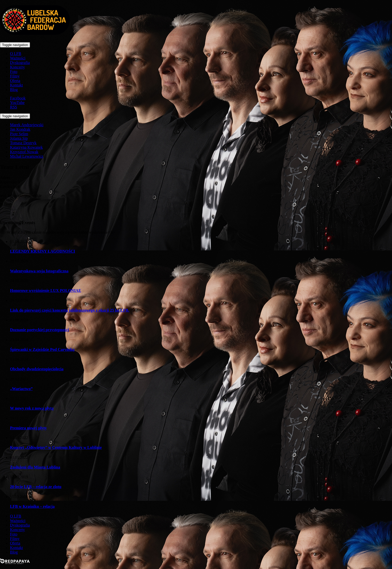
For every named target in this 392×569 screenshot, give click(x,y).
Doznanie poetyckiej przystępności (39, 330)
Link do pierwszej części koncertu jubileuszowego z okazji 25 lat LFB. (70, 310)
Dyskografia (20, 63)
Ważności (18, 58)
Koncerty (17, 67)
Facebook (18, 98)
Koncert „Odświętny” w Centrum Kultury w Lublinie (56, 447)
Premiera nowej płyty (28, 428)
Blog (14, 90)
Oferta (15, 81)
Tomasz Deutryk (23, 143)
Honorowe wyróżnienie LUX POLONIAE (46, 290)
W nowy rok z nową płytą (32, 408)
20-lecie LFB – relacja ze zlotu (36, 487)
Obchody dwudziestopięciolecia (37, 369)
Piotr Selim (19, 134)
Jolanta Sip (19, 138)
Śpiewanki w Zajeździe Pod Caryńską (42, 349)
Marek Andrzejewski (27, 125)
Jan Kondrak (20, 129)
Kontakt (16, 85)
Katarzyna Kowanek (26, 147)
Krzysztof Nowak (24, 152)
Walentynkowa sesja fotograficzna (39, 271)
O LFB (16, 54)
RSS (13, 107)
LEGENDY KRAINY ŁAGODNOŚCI (42, 251)
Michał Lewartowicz (27, 156)
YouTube (17, 103)
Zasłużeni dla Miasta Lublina (35, 467)
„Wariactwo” (21, 389)
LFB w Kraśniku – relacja (32, 506)
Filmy (15, 76)
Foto (14, 72)
